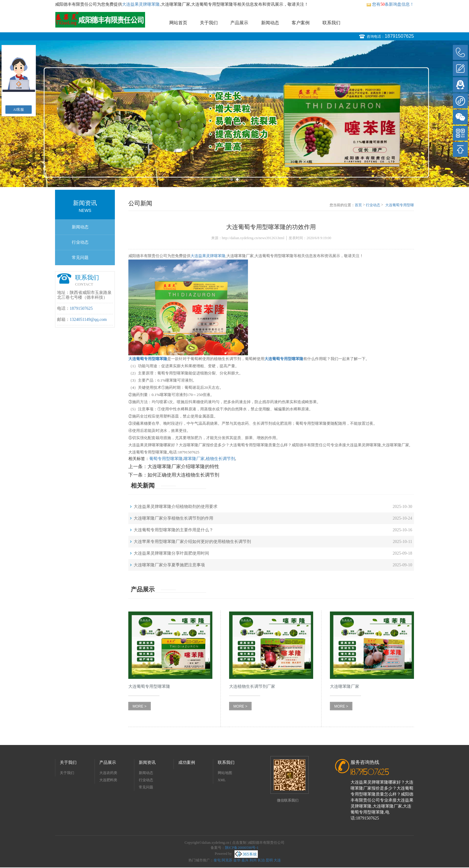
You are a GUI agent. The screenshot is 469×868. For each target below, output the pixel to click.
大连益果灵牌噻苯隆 (141, 4)
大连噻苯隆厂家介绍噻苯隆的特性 (183, 466)
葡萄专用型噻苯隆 (166, 459)
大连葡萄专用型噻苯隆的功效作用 (400, 205)
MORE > (139, 706)
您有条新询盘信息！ (390, 4)
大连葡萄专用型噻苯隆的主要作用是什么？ (173, 530)
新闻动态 (270, 23)
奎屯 (217, 860)
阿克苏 (227, 860)
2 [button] (237, 179)
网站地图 (225, 773)
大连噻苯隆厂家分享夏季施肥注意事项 (169, 565)
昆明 (269, 860)
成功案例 (187, 762)
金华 (237, 860)
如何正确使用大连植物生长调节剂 (183, 475)
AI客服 (19, 110)
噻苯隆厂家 (194, 459)
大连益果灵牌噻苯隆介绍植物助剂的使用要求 (176, 507)
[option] (234, 114)
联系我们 (331, 23)
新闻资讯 (147, 762)
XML (222, 780)
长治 (261, 860)
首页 (358, 205)
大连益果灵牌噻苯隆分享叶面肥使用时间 (171, 553)
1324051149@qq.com (88, 320)
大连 (277, 860)
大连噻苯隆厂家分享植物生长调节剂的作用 (173, 518)
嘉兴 (245, 860)
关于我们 (209, 23)
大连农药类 (108, 773)
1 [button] (232, 179)
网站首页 (178, 23)
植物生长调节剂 (220, 459)
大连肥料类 (108, 780)
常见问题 (80, 258)
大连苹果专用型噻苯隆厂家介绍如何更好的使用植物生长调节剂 (192, 542)
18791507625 (399, 36)
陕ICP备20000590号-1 (242, 848)
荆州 (253, 860)
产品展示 (239, 23)
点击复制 (239, 843)
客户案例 (301, 23)
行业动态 (80, 242)
